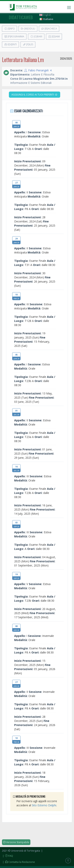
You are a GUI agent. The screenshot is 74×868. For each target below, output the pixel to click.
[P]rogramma (14, 36)
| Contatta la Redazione (18, 862)
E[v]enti (10, 44)
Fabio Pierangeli (38, 70)
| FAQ (7, 856)
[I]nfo (9, 29)
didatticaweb (21, 17)
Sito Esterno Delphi (44, 805)
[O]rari (36, 36)
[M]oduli (28, 29)
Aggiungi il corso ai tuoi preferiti (35, 95)
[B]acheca (49, 29)
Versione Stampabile (16, 842)
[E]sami (54, 36)
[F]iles (28, 44)
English (45, 15)
